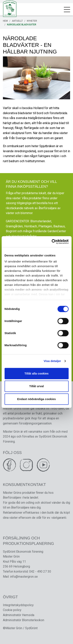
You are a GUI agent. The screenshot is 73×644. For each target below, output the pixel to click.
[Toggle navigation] (67, 9)
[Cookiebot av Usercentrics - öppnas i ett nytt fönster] (52, 242)
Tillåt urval (36, 386)
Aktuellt (17, 21)
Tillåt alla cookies (37, 373)
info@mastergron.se (24, 577)
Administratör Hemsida (19, 615)
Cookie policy (12, 610)
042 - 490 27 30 (40, 572)
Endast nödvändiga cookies (36, 399)
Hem (5, 21)
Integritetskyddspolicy (18, 605)
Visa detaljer (52, 361)
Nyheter (32, 21)
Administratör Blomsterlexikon (24, 620)
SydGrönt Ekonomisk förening (23, 552)
